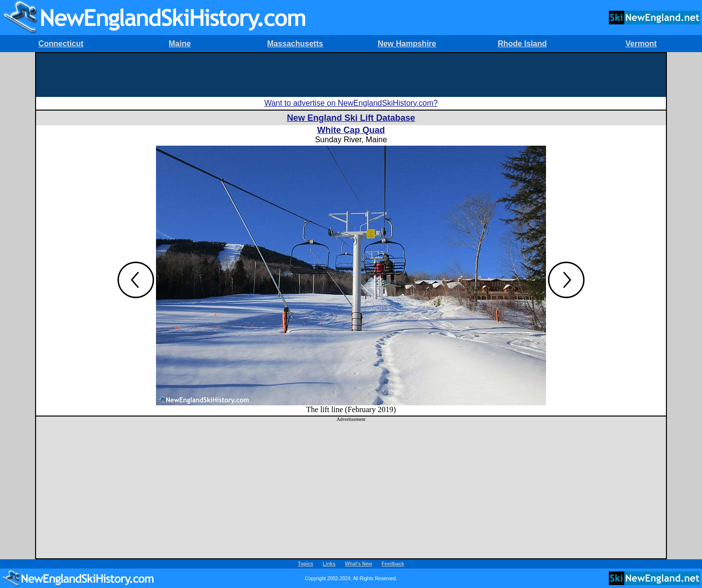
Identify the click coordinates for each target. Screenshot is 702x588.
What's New (359, 564)
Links (329, 564)
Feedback (393, 564)
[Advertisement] (351, 75)
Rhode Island (522, 44)
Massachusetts (295, 44)
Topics (305, 564)
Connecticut (61, 44)
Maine (180, 44)
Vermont (641, 44)
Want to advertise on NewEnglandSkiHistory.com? (351, 103)
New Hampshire (407, 44)
